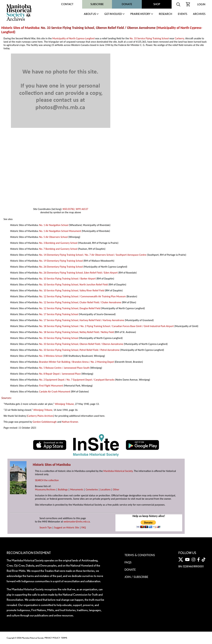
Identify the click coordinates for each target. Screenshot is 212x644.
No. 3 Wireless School (51, 356)
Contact (67, 4)
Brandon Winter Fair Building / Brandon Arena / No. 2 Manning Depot (76, 362)
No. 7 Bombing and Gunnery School (58, 249)
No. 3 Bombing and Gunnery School (58, 243)
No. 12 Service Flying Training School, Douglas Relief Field (70, 308)
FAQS (128, 562)
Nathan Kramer (70, 422)
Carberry (180, 38)
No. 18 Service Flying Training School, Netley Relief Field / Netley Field (76, 332)
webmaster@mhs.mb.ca (77, 522)
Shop (157, 4)
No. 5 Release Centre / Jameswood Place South (64, 368)
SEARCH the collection (47, 480)
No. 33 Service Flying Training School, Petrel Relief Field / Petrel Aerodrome (79, 350)
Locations (105, 489)
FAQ (84, 527)
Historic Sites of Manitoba (20, 28)
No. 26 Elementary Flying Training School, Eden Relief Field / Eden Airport (78, 273)
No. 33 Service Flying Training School (149, 38)
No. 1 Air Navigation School (54, 225)
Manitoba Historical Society (118, 471)
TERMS (64, 638)
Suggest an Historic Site (66, 527)
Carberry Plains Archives (40, 416)
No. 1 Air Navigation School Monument (60, 231)
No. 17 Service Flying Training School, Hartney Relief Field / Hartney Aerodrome (82, 320)
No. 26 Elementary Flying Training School (61, 267)
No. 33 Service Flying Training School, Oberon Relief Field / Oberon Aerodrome (81, 344)
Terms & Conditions (140, 555)
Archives (199, 14)
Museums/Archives (45, 489)
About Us (90, 14)
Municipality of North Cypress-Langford (73, 38)
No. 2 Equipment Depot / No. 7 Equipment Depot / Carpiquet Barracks (77, 380)
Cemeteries (92, 489)
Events (183, 14)
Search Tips (46, 527)
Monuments (77, 489)
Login (201, 4)
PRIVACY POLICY (52, 638)
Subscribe (97, 4)
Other (116, 489)
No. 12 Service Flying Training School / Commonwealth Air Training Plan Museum (82, 296)
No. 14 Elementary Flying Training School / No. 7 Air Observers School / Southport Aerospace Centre (93, 255)
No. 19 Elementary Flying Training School (61, 261)
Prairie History (140, 14)
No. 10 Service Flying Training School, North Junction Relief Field (73, 285)
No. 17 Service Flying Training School (59, 314)
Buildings (63, 489)
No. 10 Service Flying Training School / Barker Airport (67, 279)
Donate (127, 4)
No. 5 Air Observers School (53, 237)
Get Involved (113, 14)
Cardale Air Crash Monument (55, 392)
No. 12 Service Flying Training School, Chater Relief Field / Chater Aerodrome (80, 302)
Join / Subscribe (136, 577)
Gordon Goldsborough (45, 422)
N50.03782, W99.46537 (75, 209)
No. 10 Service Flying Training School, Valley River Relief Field (72, 290)
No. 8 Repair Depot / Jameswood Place (60, 374)
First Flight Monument (51, 386)
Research (165, 14)
